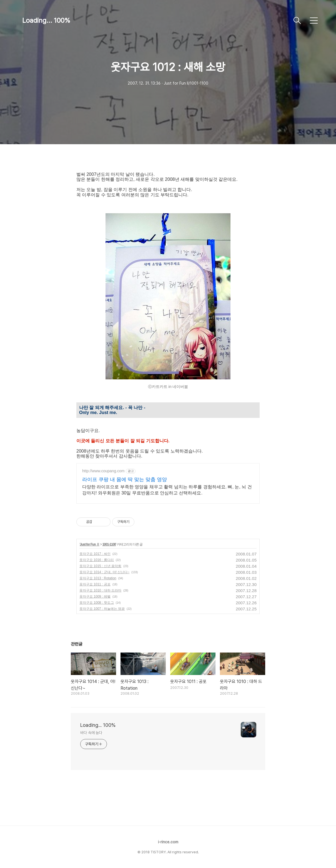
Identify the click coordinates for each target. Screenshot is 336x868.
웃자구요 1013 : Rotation (98, 578)
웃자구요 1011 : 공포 (95, 584)
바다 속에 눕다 (91, 733)
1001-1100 (109, 544)
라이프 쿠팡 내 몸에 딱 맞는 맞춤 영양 (125, 479)
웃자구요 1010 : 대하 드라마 (100, 590)
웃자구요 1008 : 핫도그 (97, 603)
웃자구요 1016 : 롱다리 (97, 560)
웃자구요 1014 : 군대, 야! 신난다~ (104, 572)
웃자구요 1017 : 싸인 (95, 554)
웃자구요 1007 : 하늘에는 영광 (102, 609)
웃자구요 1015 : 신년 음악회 (100, 566)
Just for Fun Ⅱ (90, 544)
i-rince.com (168, 842)
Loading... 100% (46, 20)
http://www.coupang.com (103, 471)
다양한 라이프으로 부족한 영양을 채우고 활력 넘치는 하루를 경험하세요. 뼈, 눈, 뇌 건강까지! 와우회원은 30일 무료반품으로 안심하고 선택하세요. (167, 490)
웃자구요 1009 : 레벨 (95, 597)
